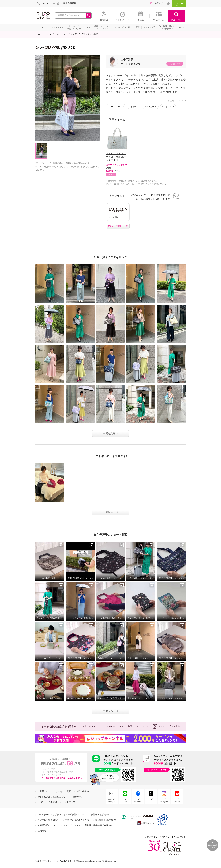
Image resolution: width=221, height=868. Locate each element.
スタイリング (89, 726)
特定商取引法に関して (48, 820)
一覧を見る (109, 433)
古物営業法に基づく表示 (77, 820)
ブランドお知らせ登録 (119, 226)
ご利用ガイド (44, 791)
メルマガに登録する (112, 800)
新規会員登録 (70, 3)
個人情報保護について (106, 820)
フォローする (175, 64)
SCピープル (55, 34)
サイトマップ (69, 802)
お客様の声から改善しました (52, 797)
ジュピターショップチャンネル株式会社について (61, 815)
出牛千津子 (127, 60)
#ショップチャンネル (166, 726)
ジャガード (151, 107)
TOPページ (41, 34)
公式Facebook (138, 800)
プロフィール (143, 726)
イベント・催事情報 (47, 802)
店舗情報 (77, 797)
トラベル (135, 107)
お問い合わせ (83, 791)
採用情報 (42, 831)
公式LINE (125, 800)
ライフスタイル (107, 726)
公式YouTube (177, 800)
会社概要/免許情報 (100, 815)
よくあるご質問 (63, 791)
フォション (169, 107)
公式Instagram (164, 800)
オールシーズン (116, 107)
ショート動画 (125, 726)
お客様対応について (47, 825)
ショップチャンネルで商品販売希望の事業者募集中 (88, 825)
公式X (151, 800)
